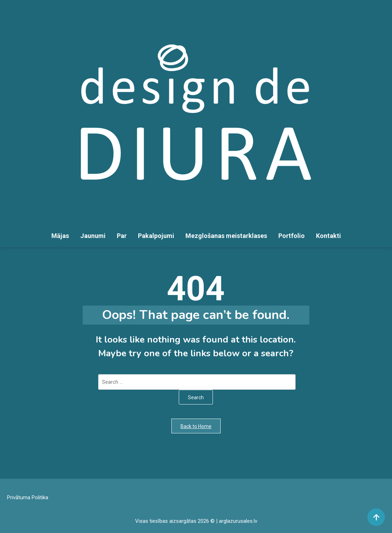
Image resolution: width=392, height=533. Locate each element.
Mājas (60, 236)
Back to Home (196, 426)
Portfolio (292, 236)
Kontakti (328, 236)
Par (122, 236)
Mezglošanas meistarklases (226, 236)
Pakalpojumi (156, 236)
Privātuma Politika (28, 497)
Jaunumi (93, 236)
